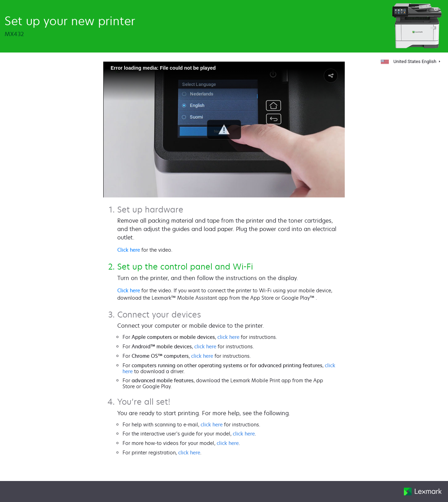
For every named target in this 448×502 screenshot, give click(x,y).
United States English (409, 61)
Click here (129, 250)
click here (228, 337)
